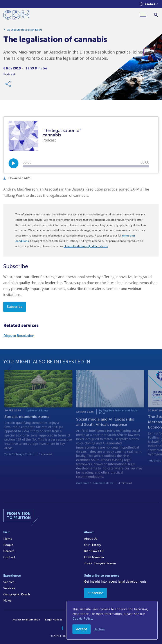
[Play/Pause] (13, 163)
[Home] (16, 16)
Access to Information (26, 620)
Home (8, 539)
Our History (93, 545)
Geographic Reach (17, 594)
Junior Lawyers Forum (100, 563)
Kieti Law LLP (94, 551)
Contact (9, 557)
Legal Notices (54, 620)
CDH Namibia (94, 557)
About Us (91, 539)
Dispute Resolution (19, 336)
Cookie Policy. (83, 619)
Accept (82, 629)
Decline (99, 629)
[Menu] (145, 15)
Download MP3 (17, 178)
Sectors (9, 582)
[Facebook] (62, 628)
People (8, 545)
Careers (9, 551)
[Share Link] (9, 86)
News (7, 601)
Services (9, 588)
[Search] (156, 15)
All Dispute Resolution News (25, 32)
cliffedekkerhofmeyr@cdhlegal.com (86, 246)
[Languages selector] (149, 4)
